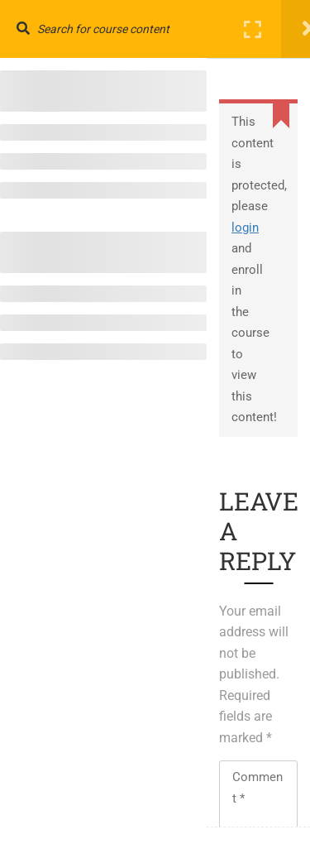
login (245, 228)
